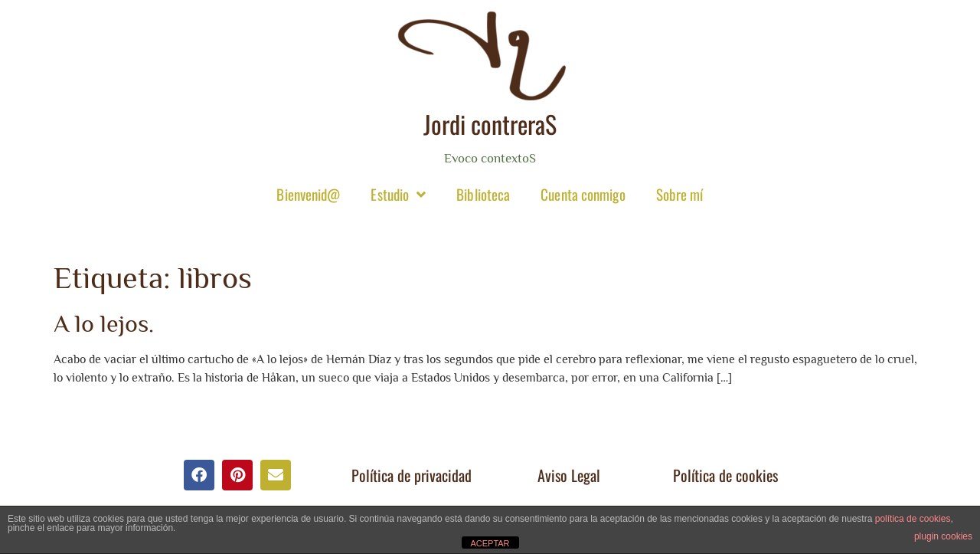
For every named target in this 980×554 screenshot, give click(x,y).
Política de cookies (725, 475)
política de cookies (913, 519)
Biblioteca (483, 194)
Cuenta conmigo (583, 194)
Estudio (398, 194)
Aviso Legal (569, 475)
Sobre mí (680, 194)
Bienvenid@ (308, 194)
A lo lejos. (104, 323)
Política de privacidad (412, 475)
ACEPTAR (490, 543)
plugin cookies (943, 536)
